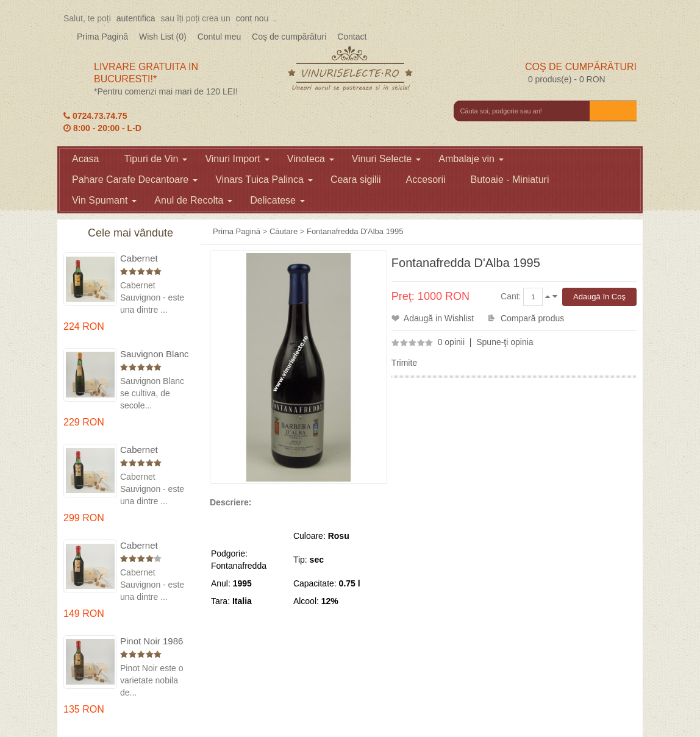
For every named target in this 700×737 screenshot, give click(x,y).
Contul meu (220, 37)
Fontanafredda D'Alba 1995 (355, 231)
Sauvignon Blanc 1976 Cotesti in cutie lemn (155, 354)
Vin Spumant (104, 200)
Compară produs (532, 318)
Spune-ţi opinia (505, 342)
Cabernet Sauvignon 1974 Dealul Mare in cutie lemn (153, 450)
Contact (352, 37)
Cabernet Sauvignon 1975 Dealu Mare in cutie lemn (153, 259)
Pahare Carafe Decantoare (135, 180)
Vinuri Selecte (386, 159)
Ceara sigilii (356, 180)
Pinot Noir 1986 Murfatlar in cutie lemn (154, 642)
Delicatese (277, 200)
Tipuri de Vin (155, 159)
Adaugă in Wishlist (439, 318)
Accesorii (426, 180)
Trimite (404, 363)
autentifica (136, 18)
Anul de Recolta (193, 200)
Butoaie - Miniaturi (510, 180)
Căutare (284, 231)
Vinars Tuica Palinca (264, 180)
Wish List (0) (163, 37)
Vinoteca (311, 159)
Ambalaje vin (471, 159)
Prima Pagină (102, 37)
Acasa (85, 159)
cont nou (252, 18)
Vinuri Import (237, 159)
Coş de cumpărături (289, 37)
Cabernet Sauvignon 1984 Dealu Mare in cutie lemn (153, 546)
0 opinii (451, 342)
